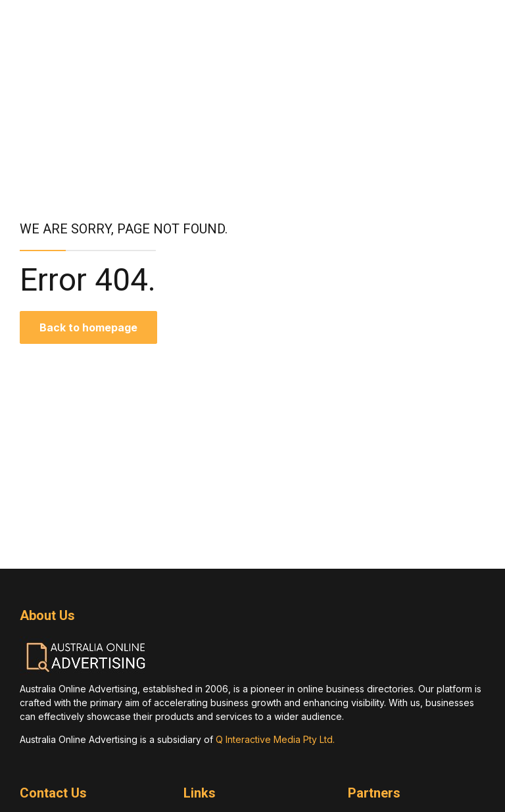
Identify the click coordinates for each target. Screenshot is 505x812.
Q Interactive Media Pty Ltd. (275, 739)
